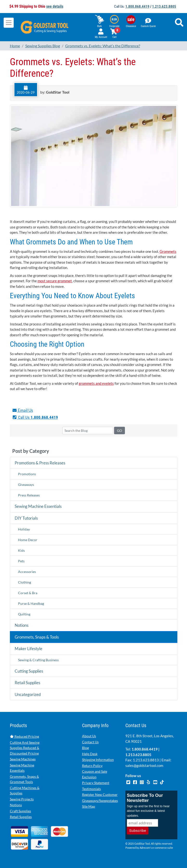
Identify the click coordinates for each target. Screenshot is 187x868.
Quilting (24, 614)
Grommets (168, 251)
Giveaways (26, 485)
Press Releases (29, 495)
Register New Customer (100, 795)
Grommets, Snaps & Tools (37, 637)
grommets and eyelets (96, 383)
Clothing (25, 582)
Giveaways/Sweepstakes (100, 801)
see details (55, 6)
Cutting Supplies (29, 671)
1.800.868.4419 (137, 7)
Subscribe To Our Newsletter (145, 798)
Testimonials (91, 789)
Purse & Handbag (31, 603)
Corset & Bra (28, 593)
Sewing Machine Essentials (38, 506)
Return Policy (92, 766)
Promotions (27, 474)
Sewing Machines (23, 759)
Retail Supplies (27, 683)
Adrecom (145, 848)
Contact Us (90, 742)
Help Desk (90, 754)
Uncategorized (28, 694)
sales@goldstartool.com (144, 765)
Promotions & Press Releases (40, 463)
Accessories (27, 572)
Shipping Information (98, 760)
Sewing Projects (22, 799)
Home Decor (28, 540)
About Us (89, 736)
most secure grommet (55, 281)
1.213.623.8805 (164, 7)
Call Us (35, 417)
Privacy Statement (96, 783)
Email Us (23, 410)
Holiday (24, 529)
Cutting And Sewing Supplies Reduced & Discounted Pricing (25, 748)
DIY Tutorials (26, 518)
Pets (21, 561)
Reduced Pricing (24, 736)
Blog (85, 748)
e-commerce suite (163, 848)
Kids (21, 550)
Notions (22, 625)
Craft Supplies (20, 811)
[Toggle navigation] (9, 23)
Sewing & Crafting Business (38, 660)
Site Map (89, 806)
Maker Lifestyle (29, 649)
